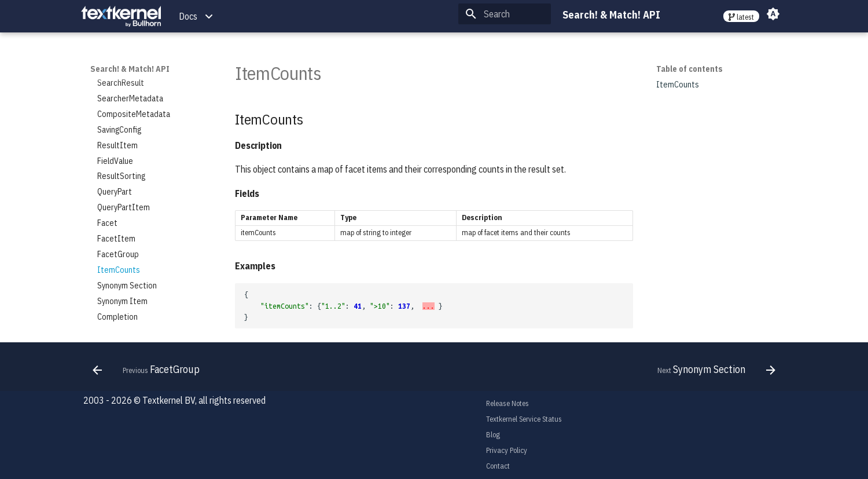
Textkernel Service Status (524, 419)
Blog (493, 435)
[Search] (505, 14)
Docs (188, 16)
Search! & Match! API (130, 69)
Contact (498, 466)
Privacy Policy (507, 450)
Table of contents (689, 69)
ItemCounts (678, 85)
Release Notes (507, 403)
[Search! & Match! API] (121, 17)
